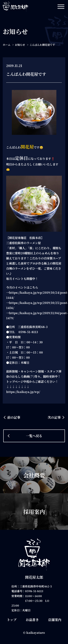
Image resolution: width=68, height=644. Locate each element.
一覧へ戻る (34, 436)
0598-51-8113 (34, 591)
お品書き (32, 620)
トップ (12, 620)
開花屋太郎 (34, 577)
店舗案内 (55, 620)
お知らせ (20, 45)
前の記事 (14, 417)
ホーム (7, 45)
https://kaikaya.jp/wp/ (23, 392)
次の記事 (54, 417)
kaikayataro (36, 633)
